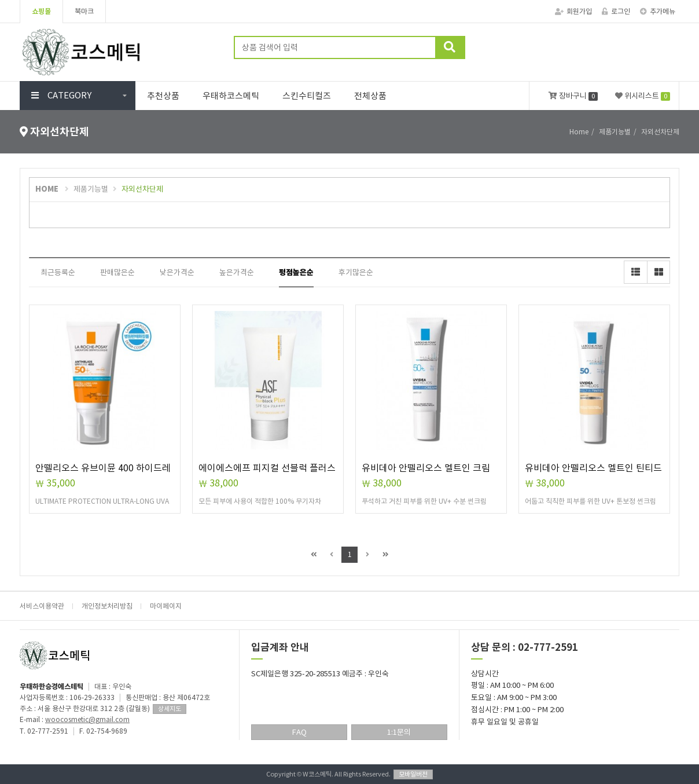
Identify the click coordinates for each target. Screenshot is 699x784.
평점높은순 (296, 272)
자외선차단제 (142, 189)
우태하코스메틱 (231, 96)
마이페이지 (166, 606)
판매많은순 (117, 272)
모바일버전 (413, 774)
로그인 (616, 11)
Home (579, 132)
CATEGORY (61, 95)
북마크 (84, 11)
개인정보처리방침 (107, 606)
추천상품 (163, 96)
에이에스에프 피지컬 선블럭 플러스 (267, 468)
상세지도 (170, 709)
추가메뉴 (658, 11)
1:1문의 (399, 732)
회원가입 (573, 11)
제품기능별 (91, 189)
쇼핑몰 (41, 11)
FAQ (299, 732)
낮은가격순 (177, 272)
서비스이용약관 (42, 606)
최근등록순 (58, 272)
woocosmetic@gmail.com (87, 719)
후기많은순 (356, 272)
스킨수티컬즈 (307, 96)
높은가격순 (237, 272)
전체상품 (370, 96)
